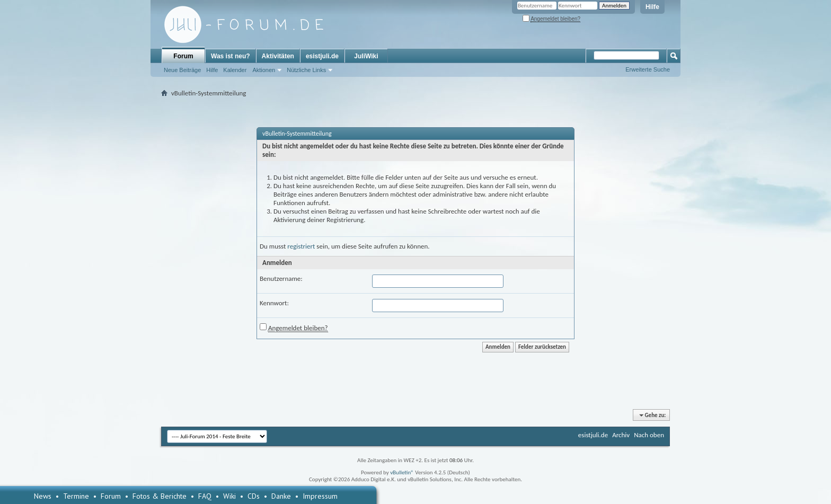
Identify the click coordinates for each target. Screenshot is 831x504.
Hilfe (652, 7)
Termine (76, 496)
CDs (254, 496)
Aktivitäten (278, 56)
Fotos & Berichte (160, 496)
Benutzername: (281, 278)
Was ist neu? (231, 56)
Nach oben (649, 435)
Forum (183, 56)
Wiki (229, 496)
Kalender (235, 70)
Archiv (621, 435)
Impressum (320, 496)
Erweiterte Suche (648, 69)
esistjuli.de (322, 56)
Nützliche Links (306, 70)
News (43, 496)
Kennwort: (274, 303)
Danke (281, 496)
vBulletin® (402, 472)
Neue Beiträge (182, 70)
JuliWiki (366, 56)
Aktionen (264, 70)
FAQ (205, 496)
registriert (301, 246)
